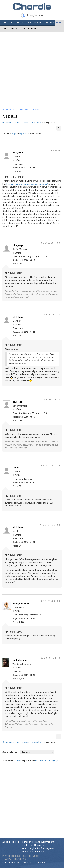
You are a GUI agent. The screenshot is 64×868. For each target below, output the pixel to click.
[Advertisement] (32, 65)
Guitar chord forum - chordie (16, 123)
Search (15, 29)
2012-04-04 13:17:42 (50, 658)
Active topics (9, 110)
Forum (59, 23)
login (14, 134)
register (23, 134)
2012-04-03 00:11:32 (50, 399)
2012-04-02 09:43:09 (50, 243)
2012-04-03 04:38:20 (50, 465)
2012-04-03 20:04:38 (50, 601)
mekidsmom (20, 660)
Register (25, 29)
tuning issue (10, 117)
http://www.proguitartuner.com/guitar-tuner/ (27, 184)
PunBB (18, 760)
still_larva (18, 153)
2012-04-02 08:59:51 (50, 150)
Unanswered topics (29, 110)
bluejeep (18, 245)
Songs (12, 23)
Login (34, 29)
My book (38, 23)
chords (41, 862)
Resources (49, 23)
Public (28, 23)
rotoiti (16, 468)
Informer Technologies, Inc (48, 760)
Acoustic (36, 123)
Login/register (35, 16)
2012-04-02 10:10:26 (50, 315)
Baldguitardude (21, 604)
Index (6, 29)
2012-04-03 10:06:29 (50, 525)
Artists (20, 23)
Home (4, 23)
